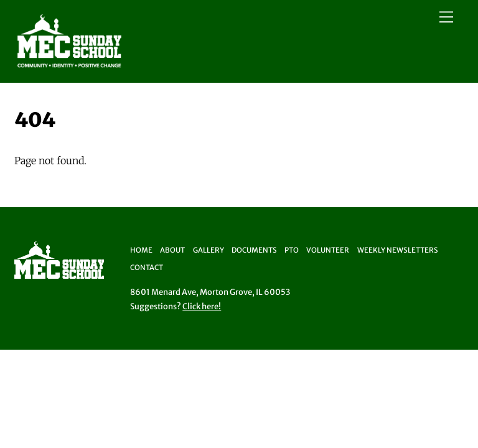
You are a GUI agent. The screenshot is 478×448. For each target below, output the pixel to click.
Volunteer (328, 250)
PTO (292, 250)
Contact (147, 268)
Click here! (202, 306)
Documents (254, 250)
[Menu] (446, 17)
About (172, 250)
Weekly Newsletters (398, 250)
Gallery (209, 250)
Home (141, 250)
